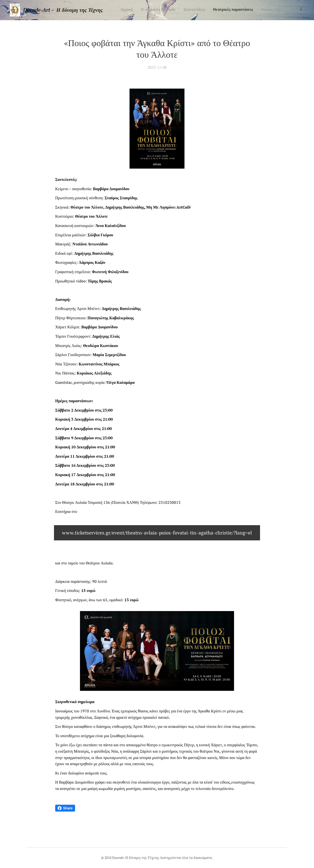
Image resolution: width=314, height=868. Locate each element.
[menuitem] (258, 10)
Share (65, 808)
